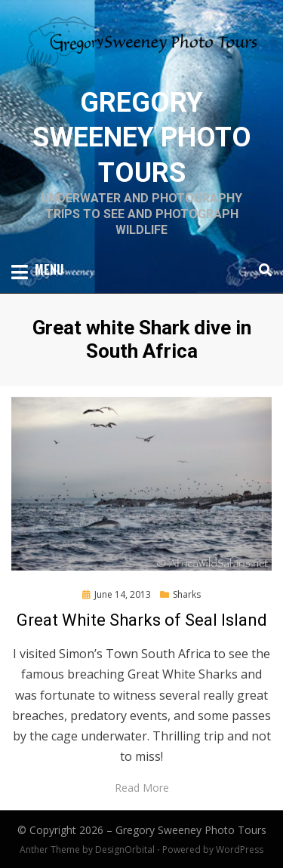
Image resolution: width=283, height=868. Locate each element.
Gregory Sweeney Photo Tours (142, 138)
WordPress (240, 850)
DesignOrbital (125, 850)
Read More (142, 788)
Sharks (187, 594)
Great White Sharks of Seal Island (142, 620)
